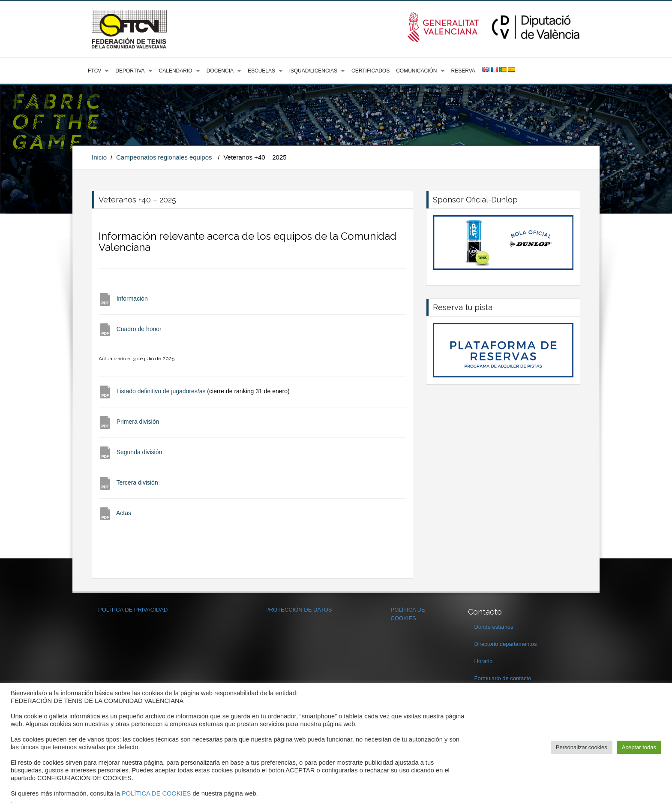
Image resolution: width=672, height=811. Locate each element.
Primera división (138, 422)
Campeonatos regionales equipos (164, 157)
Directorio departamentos (506, 644)
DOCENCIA (220, 71)
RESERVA (463, 71)
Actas (124, 513)
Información (132, 298)
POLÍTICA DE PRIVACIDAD (133, 610)
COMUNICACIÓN (416, 71)
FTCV (94, 71)
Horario (484, 661)
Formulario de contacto (503, 678)
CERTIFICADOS (370, 71)
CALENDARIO (176, 71)
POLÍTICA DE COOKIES (156, 793)
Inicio (99, 157)
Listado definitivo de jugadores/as (161, 391)
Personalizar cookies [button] (582, 747)
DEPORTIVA (130, 71)
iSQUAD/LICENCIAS (313, 71)
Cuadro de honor (139, 329)
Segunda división (139, 452)
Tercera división (136, 482)
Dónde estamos (494, 627)
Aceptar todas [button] (639, 747)
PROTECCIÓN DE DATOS (299, 610)
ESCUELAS (261, 71)
